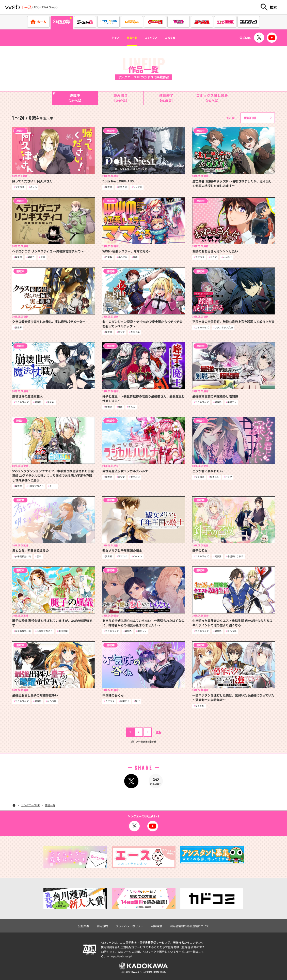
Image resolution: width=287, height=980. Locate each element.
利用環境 (157, 926)
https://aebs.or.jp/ (121, 956)
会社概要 (84, 926)
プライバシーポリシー (130, 926)
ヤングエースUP (30, 805)
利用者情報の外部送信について (189, 926)
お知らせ (179, 38)
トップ (106, 38)
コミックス (153, 38)
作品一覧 (127, 38)
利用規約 (102, 926)
